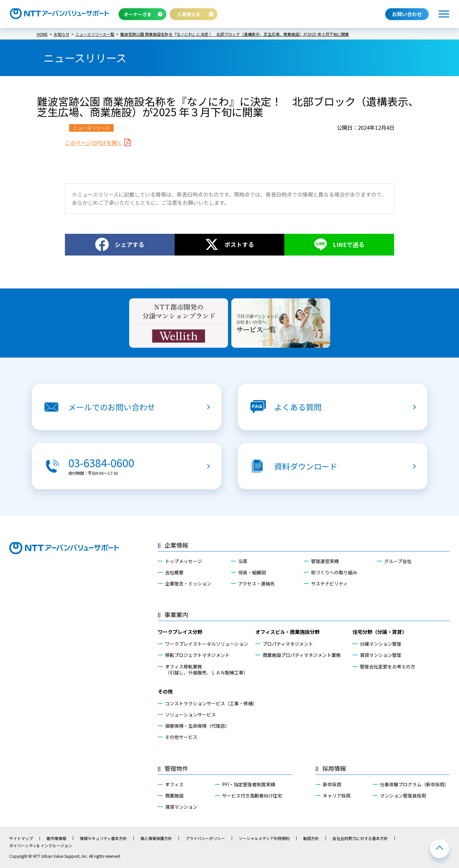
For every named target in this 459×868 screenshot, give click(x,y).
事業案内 (176, 614)
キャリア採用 (337, 796)
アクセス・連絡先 (257, 583)
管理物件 (176, 768)
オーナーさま (138, 14)
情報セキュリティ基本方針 (103, 838)
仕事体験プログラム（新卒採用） (415, 784)
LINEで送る (349, 244)
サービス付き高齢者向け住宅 (252, 796)
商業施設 (174, 796)
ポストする (239, 244)
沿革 (243, 561)
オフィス (174, 784)
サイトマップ (21, 838)
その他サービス (181, 737)
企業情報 (176, 545)
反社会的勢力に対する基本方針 (360, 838)
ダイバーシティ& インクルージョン (41, 846)
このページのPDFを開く (94, 143)
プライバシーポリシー (205, 838)
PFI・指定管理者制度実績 (249, 784)
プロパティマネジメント (288, 644)
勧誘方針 (311, 838)
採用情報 (334, 768)
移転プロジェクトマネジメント (197, 655)
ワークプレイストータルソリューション (207, 644)
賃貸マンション (181, 807)
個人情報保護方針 (156, 838)
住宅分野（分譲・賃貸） (380, 632)
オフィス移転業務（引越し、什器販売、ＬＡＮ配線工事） (207, 669)
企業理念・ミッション (188, 583)
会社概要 (174, 572)
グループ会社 (398, 561)
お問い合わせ (407, 14)
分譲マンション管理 (381, 644)
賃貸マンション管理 (381, 655)
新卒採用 (332, 784)
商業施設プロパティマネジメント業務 (302, 655)
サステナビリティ (329, 583)
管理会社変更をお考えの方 (387, 666)
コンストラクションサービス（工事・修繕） (210, 703)
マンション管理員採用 (403, 796)
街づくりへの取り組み (334, 572)
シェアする (129, 244)
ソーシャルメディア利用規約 (264, 838)
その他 (165, 691)
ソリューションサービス (190, 715)
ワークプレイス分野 (180, 632)
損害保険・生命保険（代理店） (197, 726)
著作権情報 (56, 838)
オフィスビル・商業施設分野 (287, 632)
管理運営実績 (325, 561)
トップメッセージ (184, 561)
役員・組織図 (252, 572)
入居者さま (189, 14)
